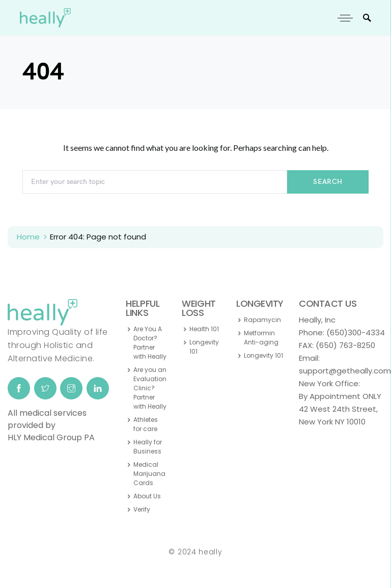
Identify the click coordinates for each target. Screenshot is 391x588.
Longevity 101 (204, 347)
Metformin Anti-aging (261, 338)
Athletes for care (146, 424)
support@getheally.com (345, 371)
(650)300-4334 (356, 332)
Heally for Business (148, 447)
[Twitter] (45, 388)
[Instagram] (71, 388)
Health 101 (204, 329)
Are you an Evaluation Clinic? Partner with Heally (150, 388)
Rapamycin (262, 320)
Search (328, 182)
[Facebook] (19, 388)
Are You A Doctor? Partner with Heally (150, 343)
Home (28, 237)
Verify (142, 509)
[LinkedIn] (98, 388)
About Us (147, 496)
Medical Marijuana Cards (149, 474)
